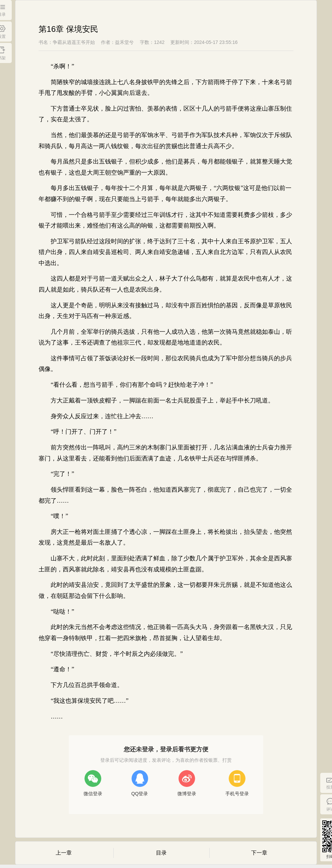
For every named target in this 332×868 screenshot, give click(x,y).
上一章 (64, 853)
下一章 (259, 853)
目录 (161, 853)
